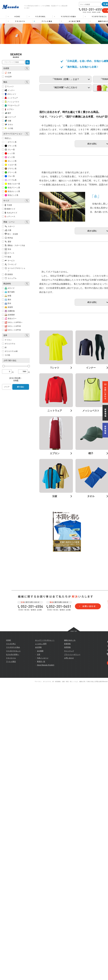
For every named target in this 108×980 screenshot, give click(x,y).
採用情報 (67, 810)
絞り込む (21, 387)
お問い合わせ (69, 820)
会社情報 (38, 810)
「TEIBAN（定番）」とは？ (65, 106)
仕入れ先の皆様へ (13, 817)
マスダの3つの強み (13, 810)
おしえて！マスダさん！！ (45, 803)
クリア (7, 387)
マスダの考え (11, 806)
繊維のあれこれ (70, 803)
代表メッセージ (43, 820)
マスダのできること (13, 813)
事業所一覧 (41, 824)
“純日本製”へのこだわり (65, 114)
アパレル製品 (11, 824)
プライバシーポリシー (72, 817)
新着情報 (67, 806)
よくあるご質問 (41, 806)
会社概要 (40, 813)
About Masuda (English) (45, 827)
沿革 (39, 817)
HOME (9, 803)
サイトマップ (69, 813)
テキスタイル (11, 820)
